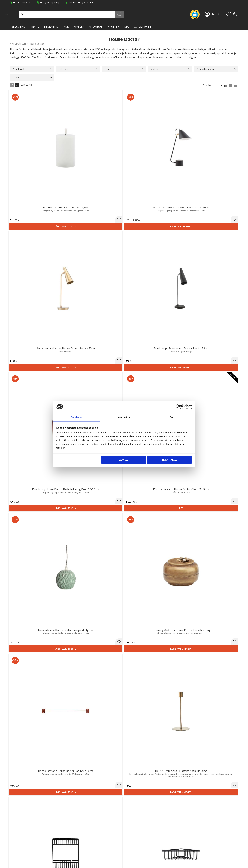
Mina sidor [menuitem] (216, 14)
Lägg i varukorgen (28, 156)
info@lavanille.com (26, 855)
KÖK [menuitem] (66, 27)
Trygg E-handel (75, 843)
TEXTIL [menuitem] (35, 27)
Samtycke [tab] (77, 417)
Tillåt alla (169, 460)
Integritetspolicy (76, 850)
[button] (228, 14)
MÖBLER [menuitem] (79, 27)
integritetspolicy (204, 807)
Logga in (130, 858)
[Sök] (138, 14)
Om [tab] (171, 417)
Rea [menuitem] (126, 27)
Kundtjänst (131, 843)
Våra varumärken (76, 859)
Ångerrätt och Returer (79, 846)
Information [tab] (124, 417)
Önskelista (131, 861)
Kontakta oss (74, 853)
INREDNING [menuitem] (51, 27)
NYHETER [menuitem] (113, 27)
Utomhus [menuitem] (96, 27)
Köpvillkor (131, 846)
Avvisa (123, 460)
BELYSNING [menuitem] (18, 27)
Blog (70, 856)
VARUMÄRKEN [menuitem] (142, 27)
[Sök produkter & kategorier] (104, 14)
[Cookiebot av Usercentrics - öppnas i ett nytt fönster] (178, 407)
